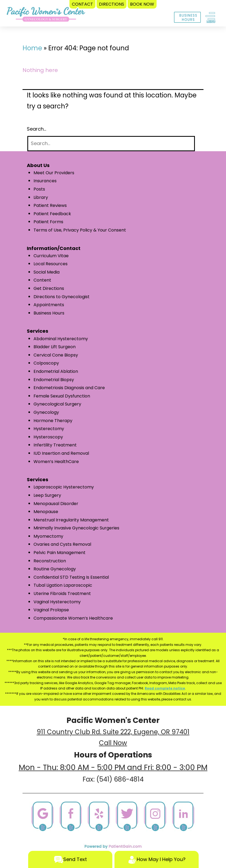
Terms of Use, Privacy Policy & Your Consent (80, 230)
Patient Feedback (52, 214)
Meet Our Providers (54, 173)
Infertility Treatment (55, 445)
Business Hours (49, 313)
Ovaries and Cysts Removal (62, 544)
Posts (39, 189)
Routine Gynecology (55, 569)
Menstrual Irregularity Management (71, 520)
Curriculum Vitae (51, 256)
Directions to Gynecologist (62, 297)
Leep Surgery (47, 495)
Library (41, 197)
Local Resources (51, 264)
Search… (36, 129)
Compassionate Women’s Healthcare (73, 618)
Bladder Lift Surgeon (55, 347)
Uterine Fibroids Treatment (62, 594)
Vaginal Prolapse (51, 610)
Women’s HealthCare (56, 462)
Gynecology (46, 412)
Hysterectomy (49, 429)
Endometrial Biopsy (54, 380)
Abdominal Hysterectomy (61, 339)
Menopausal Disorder (56, 504)
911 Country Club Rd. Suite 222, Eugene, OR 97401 (113, 732)
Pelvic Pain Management (60, 553)
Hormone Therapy (53, 421)
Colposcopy (46, 363)
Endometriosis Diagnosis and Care (69, 388)
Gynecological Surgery (57, 404)
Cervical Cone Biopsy (56, 355)
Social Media (47, 272)
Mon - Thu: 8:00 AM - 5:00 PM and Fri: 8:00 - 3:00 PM (113, 767)
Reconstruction (50, 561)
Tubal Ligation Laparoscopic (63, 585)
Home (32, 48)
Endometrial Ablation (56, 371)
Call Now (113, 743)
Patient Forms (48, 222)
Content (42, 280)
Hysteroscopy (48, 437)
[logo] (46, 16)
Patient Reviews (50, 205)
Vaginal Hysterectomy (57, 602)
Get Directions (49, 288)
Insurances (45, 181)
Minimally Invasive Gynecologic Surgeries (76, 528)
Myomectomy (48, 536)
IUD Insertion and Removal (61, 453)
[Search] (111, 144)
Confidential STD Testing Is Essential (71, 577)
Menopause (46, 512)
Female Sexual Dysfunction (62, 396)
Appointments (49, 305)
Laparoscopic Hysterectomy (64, 487)
